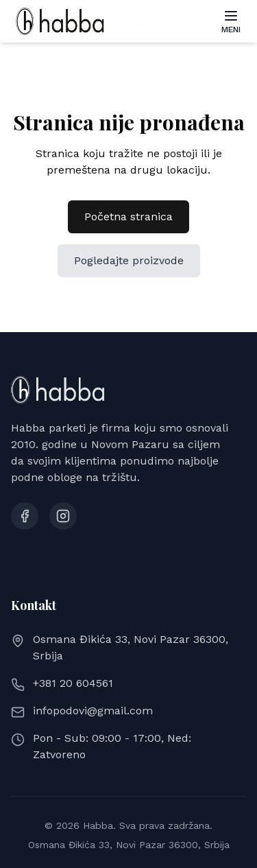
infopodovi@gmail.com (93, 711)
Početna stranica (128, 216)
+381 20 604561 (73, 683)
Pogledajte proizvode (129, 260)
